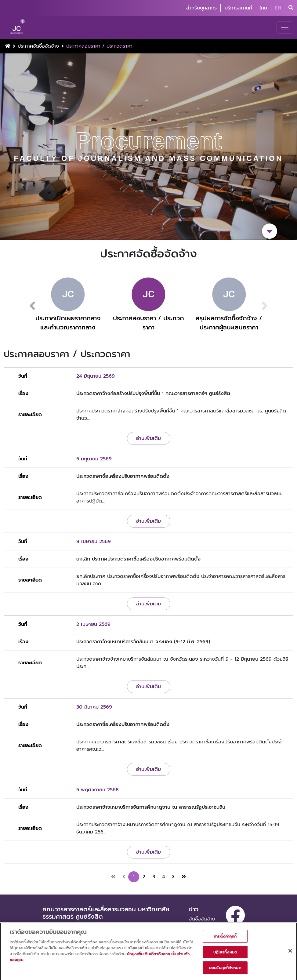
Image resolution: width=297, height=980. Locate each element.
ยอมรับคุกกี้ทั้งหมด (225, 971)
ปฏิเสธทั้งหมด (225, 955)
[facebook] (235, 915)
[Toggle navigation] (285, 27)
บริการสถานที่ (238, 8)
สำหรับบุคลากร (201, 8)
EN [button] (278, 8)
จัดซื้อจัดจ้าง (202, 919)
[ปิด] (290, 954)
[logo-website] (18, 27)
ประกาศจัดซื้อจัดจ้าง (38, 46)
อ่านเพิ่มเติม (148, 438)
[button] (25, 306)
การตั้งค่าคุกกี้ (225, 940)
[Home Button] (8, 46)
